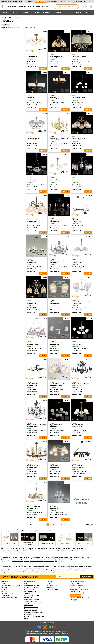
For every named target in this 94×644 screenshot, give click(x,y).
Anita (80, 263)
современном (25, 561)
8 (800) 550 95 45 (75, 591)
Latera (58, 263)
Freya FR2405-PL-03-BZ (33, 302)
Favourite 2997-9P (77, 466)
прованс (41, 561)
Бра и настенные (29, 589)
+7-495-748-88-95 (30, 2)
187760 (89, 441)
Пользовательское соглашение (11, 586)
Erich (80, 345)
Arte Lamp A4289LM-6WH (34, 343)
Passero (36, 345)
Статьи (49, 584)
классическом (16, 561)
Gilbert (35, 386)
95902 (67, 196)
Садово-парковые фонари (32, 609)
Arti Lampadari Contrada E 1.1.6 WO (59, 138)
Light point (81, 468)
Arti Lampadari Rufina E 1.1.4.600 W (82, 302)
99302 (67, 237)
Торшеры (27, 593)
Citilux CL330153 (77, 179)
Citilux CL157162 (54, 466)
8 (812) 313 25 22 (75, 587)
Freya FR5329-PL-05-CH (79, 138)
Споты (66, 12)
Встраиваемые (76, 12)
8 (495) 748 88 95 (75, 584)
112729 (44, 318)
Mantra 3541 (30, 97)
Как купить (5, 591)
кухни (58, 559)
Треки (86, 12)
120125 (67, 441)
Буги (58, 304)
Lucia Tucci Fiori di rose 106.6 (58, 384)
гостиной (47, 559)
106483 (89, 114)
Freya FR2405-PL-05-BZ (56, 56)
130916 (67, 73)
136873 (89, 318)
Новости (4, 588)
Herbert (36, 181)
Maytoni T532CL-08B (33, 384)
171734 (44, 237)
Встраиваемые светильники (33, 599)
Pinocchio (36, 508)
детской (62, 559)
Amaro (80, 386)
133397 (44, 196)
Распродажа (5, 595)
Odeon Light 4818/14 (32, 261)
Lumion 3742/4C (54, 179)
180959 (44, 441)
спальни (53, 559)
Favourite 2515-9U (32, 56)
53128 (44, 482)
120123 (67, 277)
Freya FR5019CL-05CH (33, 138)
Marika (81, 427)
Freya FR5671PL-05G (78, 425)
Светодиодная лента (30, 611)
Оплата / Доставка (7, 593)
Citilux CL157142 (54, 302)
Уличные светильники (31, 607)
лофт (31, 561)
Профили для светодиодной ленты (35, 613)
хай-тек (36, 561)
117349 (67, 359)
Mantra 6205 (53, 97)
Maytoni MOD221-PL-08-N (79, 343)
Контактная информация (9, 597)
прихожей (68, 559)
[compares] (40, 49)
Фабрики (4, 589)
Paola (35, 99)
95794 (67, 32)
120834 (89, 155)
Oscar (58, 345)
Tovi (80, 222)
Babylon (36, 58)
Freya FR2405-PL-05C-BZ (79, 56)
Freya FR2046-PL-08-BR (56, 220)
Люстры (14, 12)
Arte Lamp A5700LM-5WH (34, 507)
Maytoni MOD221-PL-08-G (57, 425)
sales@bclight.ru (53, 2)
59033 (67, 482)
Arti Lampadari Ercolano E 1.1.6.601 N (37, 425)
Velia (58, 222)
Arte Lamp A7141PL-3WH (56, 343)
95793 (44, 277)
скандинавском (49, 561)
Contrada (59, 140)
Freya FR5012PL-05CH (78, 261)
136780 (89, 400)
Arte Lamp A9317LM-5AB (34, 220)
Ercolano (36, 427)
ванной (74, 559)
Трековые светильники (31, 601)
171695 (89, 196)
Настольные (57, 12)
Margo (35, 222)
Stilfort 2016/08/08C (32, 466)
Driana (58, 58)
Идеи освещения (52, 588)
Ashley (58, 181)
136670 (89, 237)
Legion (35, 468)
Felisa (35, 140)
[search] (76, 7)
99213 (44, 400)
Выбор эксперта (52, 586)
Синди (81, 181)
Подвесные (24, 12)
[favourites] (45, 49)
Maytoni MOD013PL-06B (79, 97)
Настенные (46, 12)
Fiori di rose (59, 386)
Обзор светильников (53, 589)
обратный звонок (40, 2)
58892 (44, 73)
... (67, 524)
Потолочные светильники (32, 588)
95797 (89, 32)
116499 (89, 359)
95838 (44, 155)
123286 (67, 400)
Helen (80, 140)
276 (70, 524)
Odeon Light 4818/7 (77, 220)
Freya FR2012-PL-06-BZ (33, 179)
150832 (44, 32)
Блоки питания (29, 615)
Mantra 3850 (53, 507)
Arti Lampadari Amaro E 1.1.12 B (81, 384)
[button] (90, 540)
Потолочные (35, 12)
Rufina (80, 304)
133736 (67, 318)
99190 (67, 114)
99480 (89, 277)
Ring (80, 99)
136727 (44, 114)
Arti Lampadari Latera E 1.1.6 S (58, 261)
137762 (67, 155)
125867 (44, 359)
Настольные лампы (30, 591)
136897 (89, 73)
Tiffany (58, 508)
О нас (3, 584)
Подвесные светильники (32, 586)
